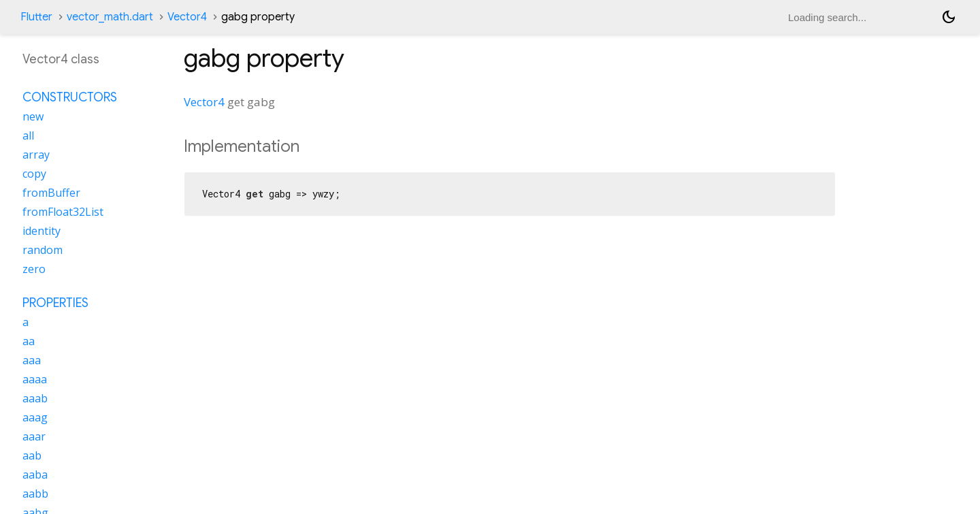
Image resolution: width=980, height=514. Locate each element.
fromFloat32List (63, 212)
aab (32, 455)
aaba (35, 475)
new (33, 116)
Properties (55, 303)
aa (29, 341)
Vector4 (187, 17)
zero (34, 269)
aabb (35, 494)
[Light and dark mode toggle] (949, 17)
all (28, 135)
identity (42, 231)
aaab (35, 398)
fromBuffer (51, 193)
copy (34, 174)
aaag (35, 417)
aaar (34, 436)
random (43, 250)
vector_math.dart (110, 17)
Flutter (36, 17)
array (36, 155)
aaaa (35, 379)
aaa (32, 360)
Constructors (70, 97)
